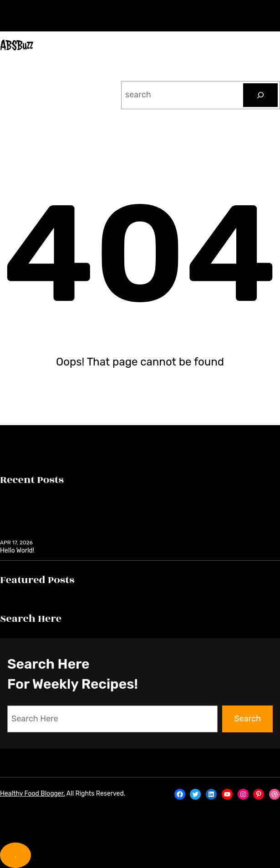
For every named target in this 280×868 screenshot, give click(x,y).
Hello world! (17, 551)
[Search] (260, 95)
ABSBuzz (16, 45)
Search (247, 719)
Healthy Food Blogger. (33, 794)
